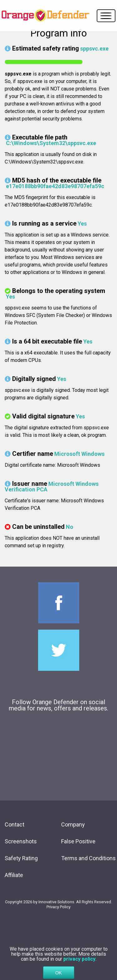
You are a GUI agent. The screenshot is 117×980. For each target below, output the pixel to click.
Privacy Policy (58, 907)
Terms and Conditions (88, 858)
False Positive (78, 841)
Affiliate (14, 875)
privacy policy (79, 965)
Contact (15, 824)
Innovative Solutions (56, 902)
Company (73, 824)
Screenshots (21, 841)
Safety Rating (21, 858)
